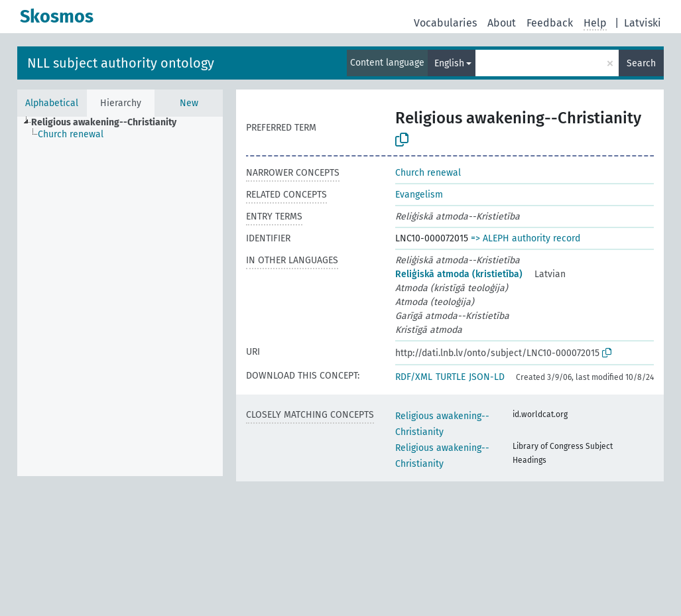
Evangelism (419, 195)
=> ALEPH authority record (526, 238)
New (189, 103)
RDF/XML (414, 377)
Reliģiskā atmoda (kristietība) (459, 274)
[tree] (120, 296)
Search (641, 63)
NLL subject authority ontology (121, 63)
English (449, 63)
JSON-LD (487, 377)
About (502, 23)
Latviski (643, 23)
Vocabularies (445, 23)
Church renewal (428, 173)
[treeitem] (109, 123)
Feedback (550, 23)
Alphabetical (52, 103)
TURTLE (451, 377)
